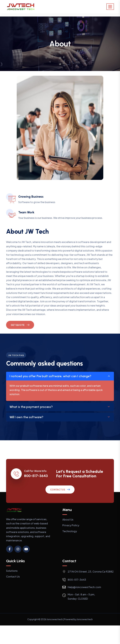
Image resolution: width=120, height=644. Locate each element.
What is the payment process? (31, 407)
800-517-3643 (36, 476)
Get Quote (18, 325)
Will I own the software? (26, 417)
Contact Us (58, 490)
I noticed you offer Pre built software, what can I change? (50, 376)
